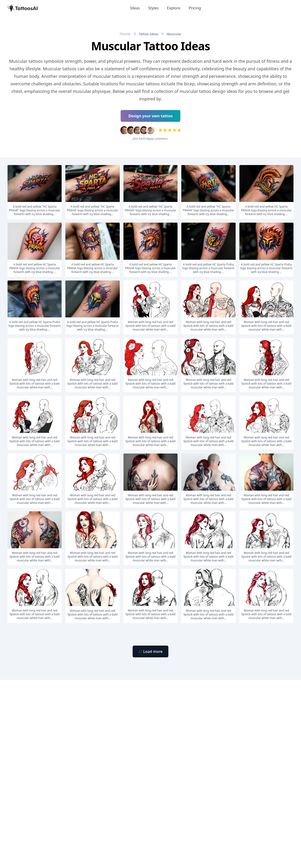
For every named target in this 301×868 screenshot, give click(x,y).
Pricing (195, 8)
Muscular (174, 34)
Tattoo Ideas (149, 34)
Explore (174, 8)
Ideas (135, 8)
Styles (154, 8)
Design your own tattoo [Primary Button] (150, 116)
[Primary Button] (150, 651)
